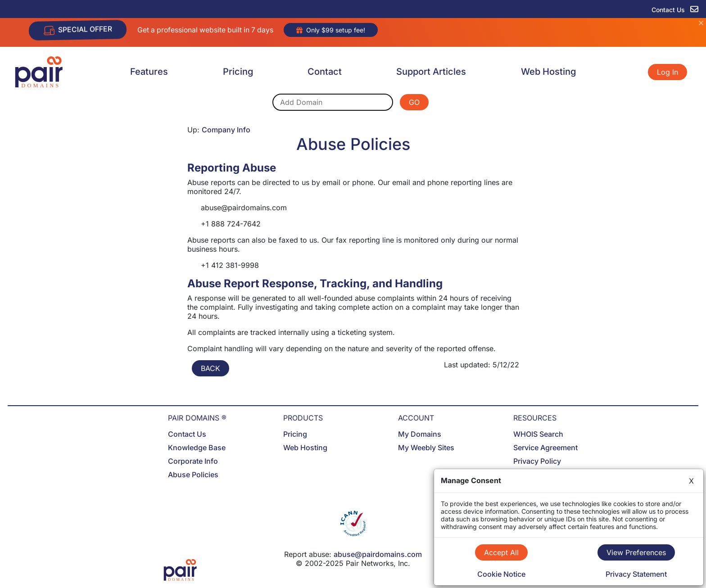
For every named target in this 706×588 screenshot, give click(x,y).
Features (149, 72)
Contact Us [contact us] (675, 10)
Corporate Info (193, 461)
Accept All (501, 552)
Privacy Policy (537, 461)
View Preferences (636, 552)
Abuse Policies (193, 475)
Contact (325, 72)
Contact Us (187, 434)
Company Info (226, 130)
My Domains (420, 434)
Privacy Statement (636, 574)
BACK (210, 368)
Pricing (238, 72)
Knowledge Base (197, 448)
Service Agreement (545, 448)
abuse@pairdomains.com (378, 554)
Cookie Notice (501, 574)
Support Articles (431, 72)
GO (414, 102)
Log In (668, 72)
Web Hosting (548, 72)
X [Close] (691, 481)
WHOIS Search (538, 434)
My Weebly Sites (426, 448)
